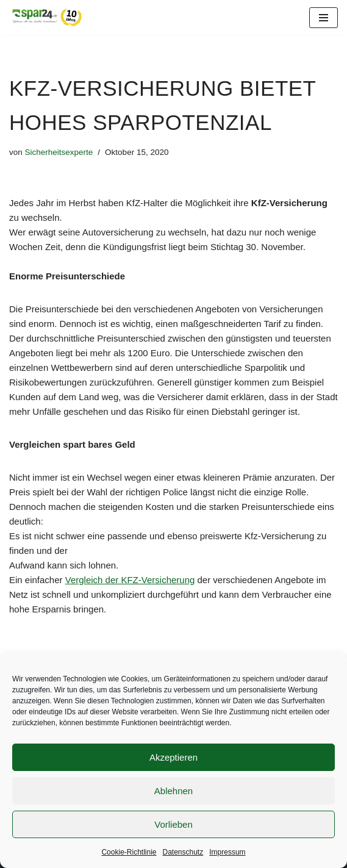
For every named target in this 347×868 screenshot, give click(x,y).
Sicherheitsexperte (59, 152)
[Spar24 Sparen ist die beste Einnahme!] (46, 17)
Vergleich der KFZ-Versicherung (130, 580)
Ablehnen (173, 791)
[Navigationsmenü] (324, 18)
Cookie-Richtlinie (129, 852)
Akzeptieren (173, 757)
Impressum (227, 852)
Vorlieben (173, 824)
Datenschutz (183, 852)
